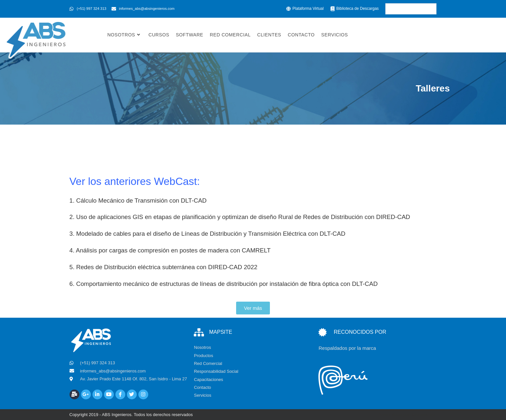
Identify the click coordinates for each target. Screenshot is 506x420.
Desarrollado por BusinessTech (407, 415)
